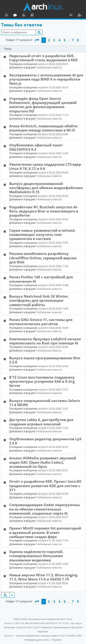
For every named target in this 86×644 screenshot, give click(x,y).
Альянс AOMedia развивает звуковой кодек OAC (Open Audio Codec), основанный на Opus (43, 462)
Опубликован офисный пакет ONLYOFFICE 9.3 (36, 147)
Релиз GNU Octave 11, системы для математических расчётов (41, 322)
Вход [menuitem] (73, 16)
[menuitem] (37, 640)
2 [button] (49, 40)
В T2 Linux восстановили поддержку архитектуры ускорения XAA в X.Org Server (42, 381)
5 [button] (65, 40)
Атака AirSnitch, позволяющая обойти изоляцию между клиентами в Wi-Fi (43, 128)
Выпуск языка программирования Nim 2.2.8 (45, 360)
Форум (36, 16)
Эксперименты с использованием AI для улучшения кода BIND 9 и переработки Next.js (46, 79)
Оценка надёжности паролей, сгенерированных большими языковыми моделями (36, 556)
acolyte (42, 64)
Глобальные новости (49, 67)
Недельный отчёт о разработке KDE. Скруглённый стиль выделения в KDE (43, 58)
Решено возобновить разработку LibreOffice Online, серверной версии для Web (43, 258)
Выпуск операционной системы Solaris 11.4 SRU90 (44, 403)
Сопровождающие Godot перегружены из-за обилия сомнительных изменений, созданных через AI (45, 509)
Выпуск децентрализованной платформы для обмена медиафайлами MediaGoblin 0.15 (46, 188)
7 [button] (73, 40)
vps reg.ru (76, 623)
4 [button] (59, 40)
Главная (21, 15)
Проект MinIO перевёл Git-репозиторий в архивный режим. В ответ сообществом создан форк (45, 532)
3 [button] (54, 40)
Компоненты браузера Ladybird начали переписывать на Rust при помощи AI (45, 341)
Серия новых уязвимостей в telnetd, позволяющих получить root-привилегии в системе (42, 235)
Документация (53, 16)
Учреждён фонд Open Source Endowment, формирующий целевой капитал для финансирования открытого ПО (43, 105)
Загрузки (44, 16)
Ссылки (7, 16)
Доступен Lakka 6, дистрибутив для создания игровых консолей (41, 422)
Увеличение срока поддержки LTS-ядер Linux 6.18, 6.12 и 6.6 (45, 166)
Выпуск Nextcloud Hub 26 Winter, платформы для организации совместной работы (39, 300)
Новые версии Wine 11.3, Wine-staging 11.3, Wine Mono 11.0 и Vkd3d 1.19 (43, 577)
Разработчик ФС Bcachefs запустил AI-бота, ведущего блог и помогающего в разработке (44, 211)
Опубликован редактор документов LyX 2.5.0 (45, 441)
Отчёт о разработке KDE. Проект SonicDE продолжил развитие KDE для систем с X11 (45, 486)
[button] (37, 40)
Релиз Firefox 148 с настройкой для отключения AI (41, 279)
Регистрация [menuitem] (80, 16)
